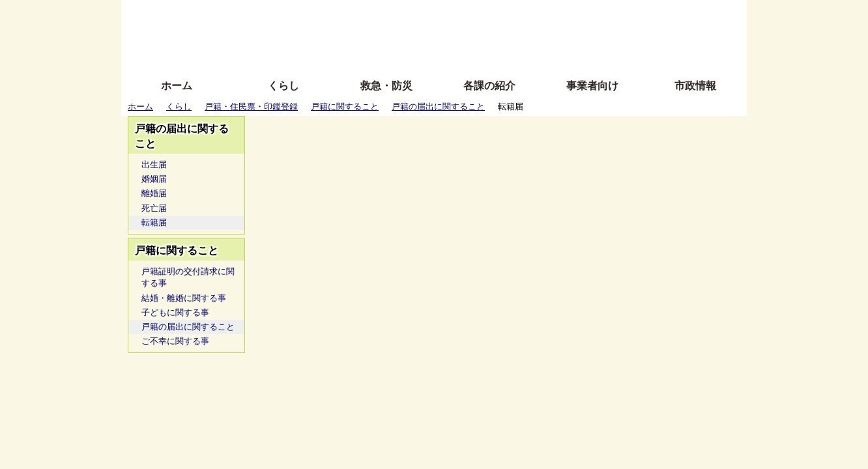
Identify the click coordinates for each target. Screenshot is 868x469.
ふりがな (330, 15)
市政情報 (695, 86)
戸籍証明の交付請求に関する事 (188, 277)
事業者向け (592, 86)
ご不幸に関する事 (175, 341)
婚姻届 (154, 179)
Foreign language (350, 34)
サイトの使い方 (419, 54)
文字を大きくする (445, 34)
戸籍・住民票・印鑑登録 (251, 107)
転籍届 (154, 222)
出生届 (154, 164)
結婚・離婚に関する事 (184, 298)
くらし (283, 86)
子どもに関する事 (175, 312)
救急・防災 (386, 86)
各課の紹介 (489, 86)
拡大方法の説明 (339, 54)
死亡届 (154, 208)
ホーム (177, 86)
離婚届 (154, 193)
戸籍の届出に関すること (438, 107)
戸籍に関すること (345, 107)
